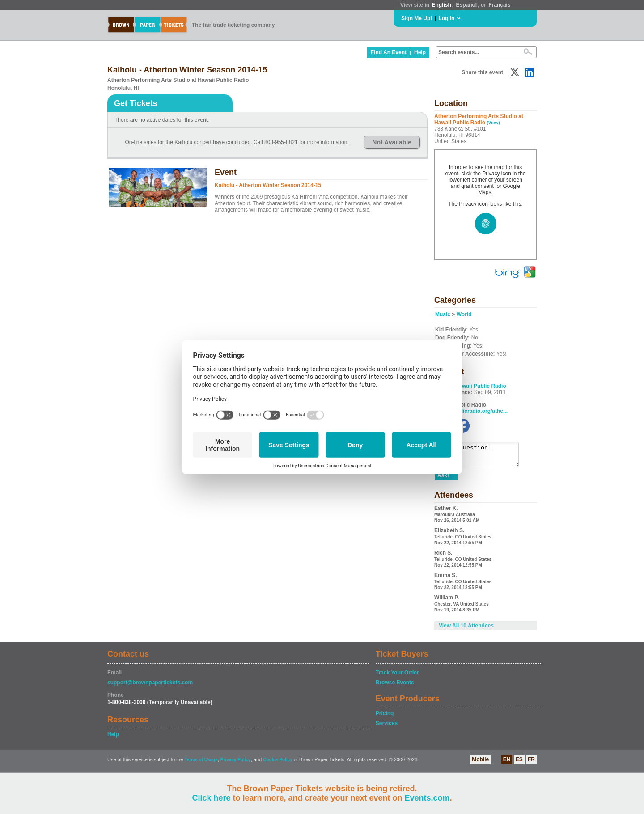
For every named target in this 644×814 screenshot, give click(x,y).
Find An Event (389, 52)
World (464, 314)
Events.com (427, 798)
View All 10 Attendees (466, 630)
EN (507, 763)
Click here (211, 798)
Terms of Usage (201, 764)
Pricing (385, 717)
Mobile (480, 763)
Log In (446, 18)
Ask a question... (481, 457)
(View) (493, 123)
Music (443, 314)
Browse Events (395, 687)
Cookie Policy (278, 764)
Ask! (443, 479)
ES (519, 763)
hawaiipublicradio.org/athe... (471, 411)
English (441, 5)
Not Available (392, 142)
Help (420, 52)
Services (387, 727)
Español (467, 5)
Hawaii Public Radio (481, 386)
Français (499, 5)
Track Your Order (397, 677)
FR (531, 763)
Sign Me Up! (417, 18)
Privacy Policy (236, 764)
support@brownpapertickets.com (150, 687)
